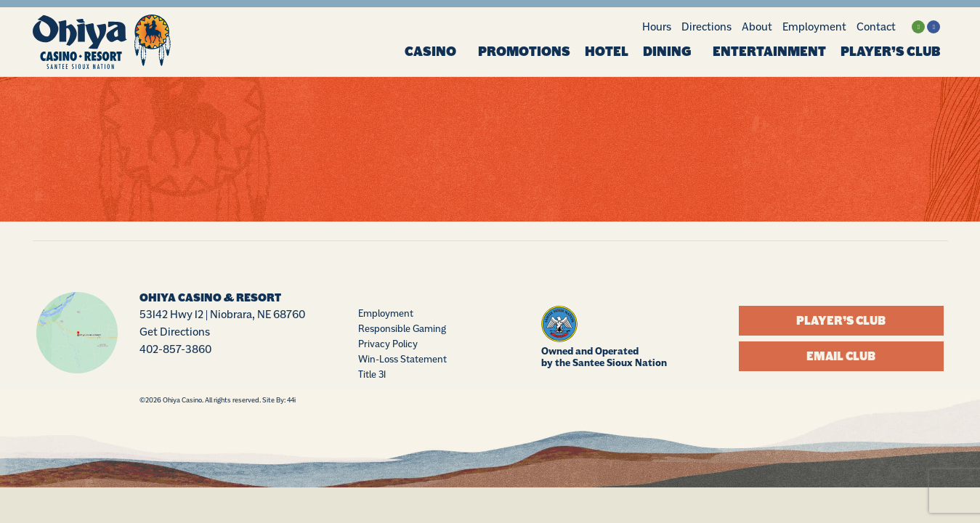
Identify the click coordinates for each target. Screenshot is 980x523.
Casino (434, 52)
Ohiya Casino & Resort (210, 299)
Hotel (607, 52)
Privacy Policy (388, 344)
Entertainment (769, 52)
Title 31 (372, 375)
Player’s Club (890, 52)
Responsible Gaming (402, 329)
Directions (706, 27)
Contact (876, 27)
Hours (657, 27)
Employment (814, 27)
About (757, 27)
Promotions (524, 52)
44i (291, 400)
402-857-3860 (175, 350)
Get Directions (175, 332)
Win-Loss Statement (402, 360)
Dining (671, 52)
